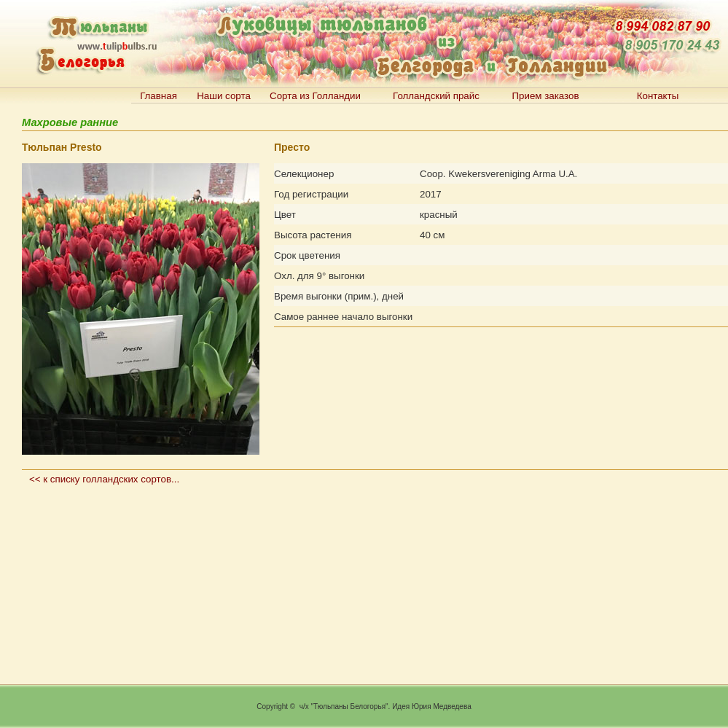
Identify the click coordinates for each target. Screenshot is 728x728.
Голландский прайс (436, 96)
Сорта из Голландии (315, 96)
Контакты (658, 96)
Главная (158, 96)
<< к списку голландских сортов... (104, 479)
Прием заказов (545, 96)
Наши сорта (224, 96)
